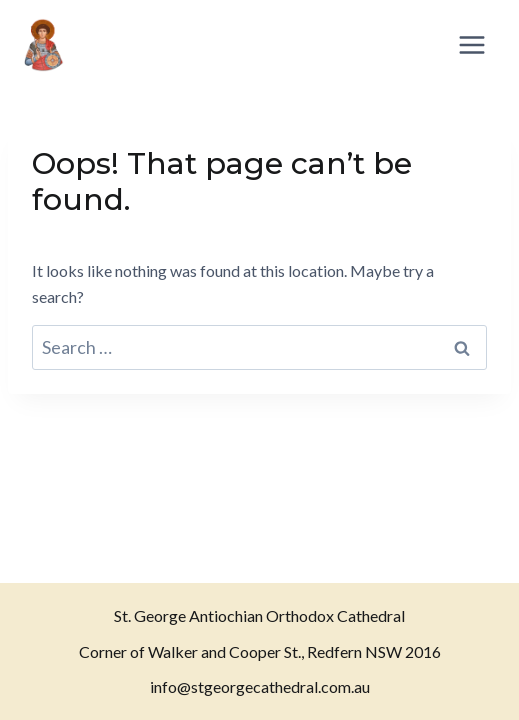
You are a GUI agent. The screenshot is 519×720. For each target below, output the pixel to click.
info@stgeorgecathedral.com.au (260, 686)
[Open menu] (471, 44)
